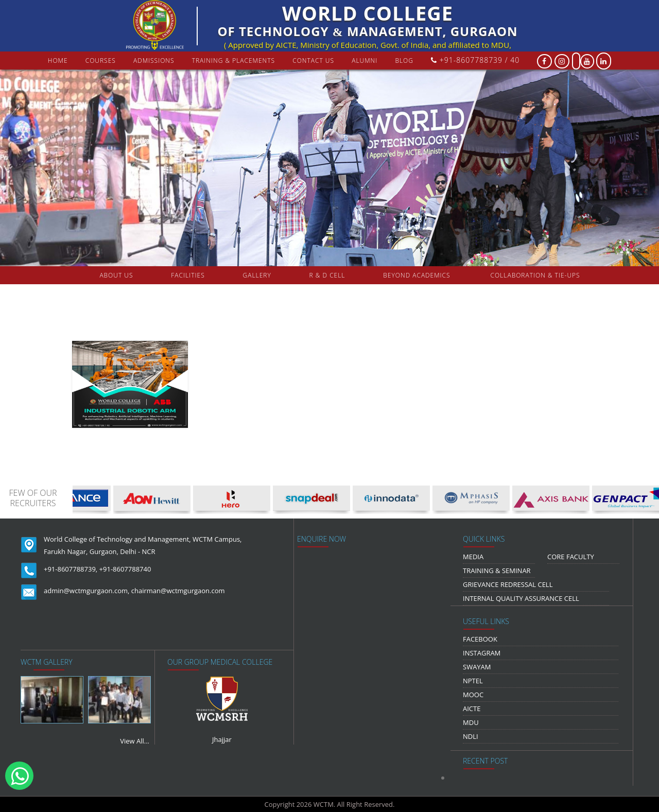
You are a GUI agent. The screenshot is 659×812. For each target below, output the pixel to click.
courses (101, 61)
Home (58, 61)
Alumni (365, 61)
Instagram (482, 653)
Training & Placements (233, 61)
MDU (471, 722)
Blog (404, 61)
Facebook (480, 639)
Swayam (477, 667)
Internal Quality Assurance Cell (521, 598)
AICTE (472, 709)
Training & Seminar (497, 571)
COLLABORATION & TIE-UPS (535, 275)
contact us (313, 61)
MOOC (473, 695)
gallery (257, 275)
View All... (135, 741)
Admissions (154, 61)
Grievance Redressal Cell (508, 584)
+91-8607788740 (125, 569)
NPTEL (473, 681)
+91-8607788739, (71, 569)
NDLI (471, 736)
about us (116, 275)
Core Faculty (571, 557)
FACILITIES (188, 275)
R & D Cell (327, 275)
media (473, 557)
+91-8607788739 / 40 (475, 60)
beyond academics (418, 275)
